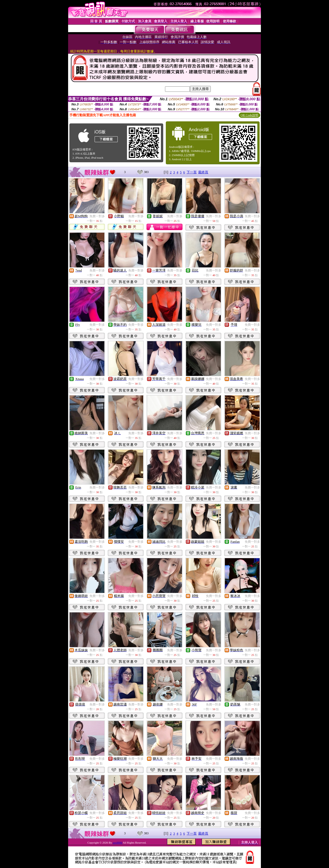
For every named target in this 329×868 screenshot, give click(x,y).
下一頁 (192, 172)
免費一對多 (97, 216)
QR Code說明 (249, 115)
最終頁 (203, 172)
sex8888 (118, 843)
